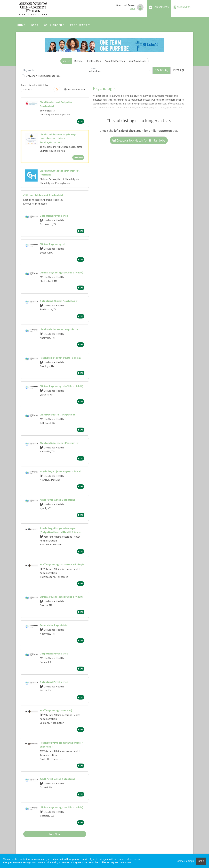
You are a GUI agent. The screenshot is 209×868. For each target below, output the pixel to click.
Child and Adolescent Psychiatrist (43, 195)
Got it (201, 861)
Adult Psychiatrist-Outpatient (57, 500)
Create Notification (75, 89)
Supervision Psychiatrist (54, 625)
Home (21, 25)
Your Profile (54, 25)
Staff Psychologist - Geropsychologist (63, 564)
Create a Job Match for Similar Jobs (139, 140)
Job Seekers (159, 7)
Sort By (27, 89)
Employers (182, 7)
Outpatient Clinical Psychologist (59, 301)
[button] (179, 70)
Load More (55, 834)
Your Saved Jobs (138, 61)
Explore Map (94, 61)
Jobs (35, 25)
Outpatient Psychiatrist (54, 216)
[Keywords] (55, 70)
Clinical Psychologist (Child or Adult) (61, 272)
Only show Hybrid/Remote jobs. (43, 76)
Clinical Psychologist (52, 244)
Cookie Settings (185, 861)
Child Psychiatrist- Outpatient (57, 414)
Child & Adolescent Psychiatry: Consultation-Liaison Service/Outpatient (58, 138)
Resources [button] (79, 25)
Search (66, 61)
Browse (78, 61)
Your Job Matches (115, 61)
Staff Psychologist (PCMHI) (56, 710)
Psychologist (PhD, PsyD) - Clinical (60, 358)
